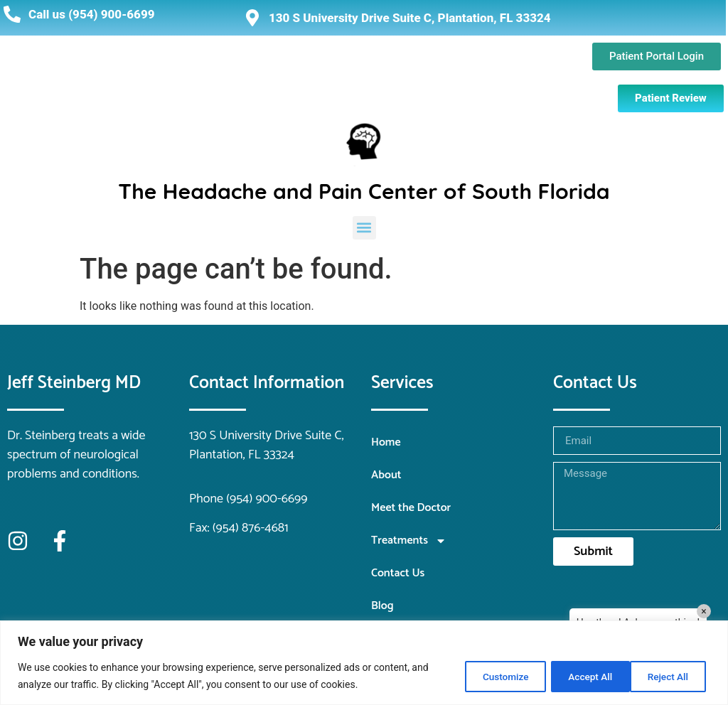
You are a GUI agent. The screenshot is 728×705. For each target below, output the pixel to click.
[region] (364, 663)
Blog (382, 606)
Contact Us (398, 573)
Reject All (576, 676)
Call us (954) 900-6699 (92, 14)
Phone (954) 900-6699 (248, 499)
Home (386, 442)
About (386, 475)
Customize (485, 676)
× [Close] (703, 611)
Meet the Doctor (411, 508)
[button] (364, 228)
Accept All (667, 676)
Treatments (409, 541)
